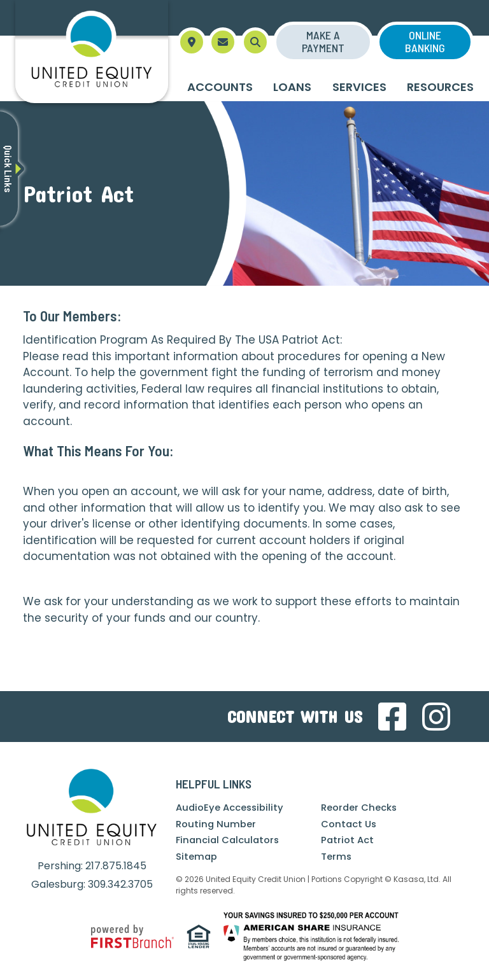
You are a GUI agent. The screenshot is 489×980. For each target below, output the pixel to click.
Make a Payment (323, 41)
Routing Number (216, 824)
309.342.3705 (120, 884)
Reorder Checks (359, 807)
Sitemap (197, 856)
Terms (337, 856)
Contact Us (349, 824)
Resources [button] (440, 87)
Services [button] (359, 87)
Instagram (436, 717)
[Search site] (255, 42)
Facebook (392, 717)
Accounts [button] (220, 87)
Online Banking (425, 41)
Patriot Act (348, 840)
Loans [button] (292, 87)
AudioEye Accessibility (230, 807)
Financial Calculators (229, 840)
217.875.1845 (116, 866)
